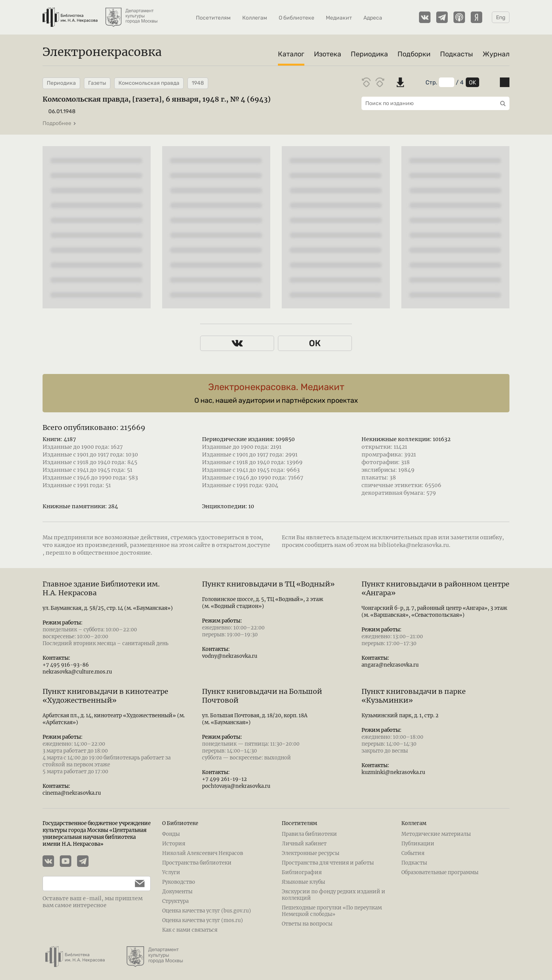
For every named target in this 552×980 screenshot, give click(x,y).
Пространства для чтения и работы (328, 863)
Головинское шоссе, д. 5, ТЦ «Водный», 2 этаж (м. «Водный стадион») (263, 603)
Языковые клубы (303, 882)
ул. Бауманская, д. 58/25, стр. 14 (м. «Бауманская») (108, 608)
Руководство (179, 882)
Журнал (496, 54)
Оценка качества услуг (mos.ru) (203, 920)
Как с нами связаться (190, 930)
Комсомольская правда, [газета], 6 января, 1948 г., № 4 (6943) (157, 99)
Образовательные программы (440, 872)
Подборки (414, 54)
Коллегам (255, 18)
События (413, 853)
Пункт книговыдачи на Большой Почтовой (262, 696)
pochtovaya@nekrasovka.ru (236, 786)
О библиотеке (297, 18)
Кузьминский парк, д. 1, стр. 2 (400, 716)
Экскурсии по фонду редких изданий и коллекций (333, 895)
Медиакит (339, 18)
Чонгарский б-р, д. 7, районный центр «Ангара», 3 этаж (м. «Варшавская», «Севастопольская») (434, 612)
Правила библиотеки (309, 834)
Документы (177, 892)
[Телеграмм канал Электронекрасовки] (442, 17)
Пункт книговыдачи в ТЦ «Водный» (268, 584)
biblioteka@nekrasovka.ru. (414, 545)
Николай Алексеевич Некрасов (203, 853)
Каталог (291, 54)
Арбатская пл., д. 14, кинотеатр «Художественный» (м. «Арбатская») (114, 719)
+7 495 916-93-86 (66, 665)
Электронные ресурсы (310, 853)
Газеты (97, 83)
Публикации (418, 844)
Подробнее (59, 123)
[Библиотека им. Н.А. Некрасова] (70, 13)
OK (472, 82)
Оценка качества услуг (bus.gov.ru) (207, 911)
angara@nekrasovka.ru (390, 665)
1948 (198, 83)
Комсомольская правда (149, 83)
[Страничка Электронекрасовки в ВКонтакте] (425, 17)
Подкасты (457, 54)
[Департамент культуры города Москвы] (132, 13)
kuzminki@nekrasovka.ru (393, 772)
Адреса (373, 18)
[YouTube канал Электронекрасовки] (68, 862)
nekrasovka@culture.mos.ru (77, 672)
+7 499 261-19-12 (224, 779)
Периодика (369, 54)
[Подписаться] (136, 884)
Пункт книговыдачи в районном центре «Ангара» (435, 588)
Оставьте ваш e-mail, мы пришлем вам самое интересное (93, 902)
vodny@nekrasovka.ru (230, 656)
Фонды (171, 834)
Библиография (302, 872)
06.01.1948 (62, 111)
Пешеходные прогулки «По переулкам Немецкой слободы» (332, 911)
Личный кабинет (304, 844)
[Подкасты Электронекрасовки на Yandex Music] (476, 17)
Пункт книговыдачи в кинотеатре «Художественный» (105, 696)
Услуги (171, 872)
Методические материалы (436, 834)
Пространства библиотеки (197, 863)
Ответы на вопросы (307, 924)
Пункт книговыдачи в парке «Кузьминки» (414, 696)
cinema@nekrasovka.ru (72, 793)
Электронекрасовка (102, 52)
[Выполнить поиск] (501, 104)
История (174, 844)
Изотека (328, 54)
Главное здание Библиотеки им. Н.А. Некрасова (101, 588)
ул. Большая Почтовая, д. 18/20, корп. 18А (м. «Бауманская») (255, 719)
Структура (175, 901)
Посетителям (213, 18)
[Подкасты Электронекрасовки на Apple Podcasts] (459, 17)
